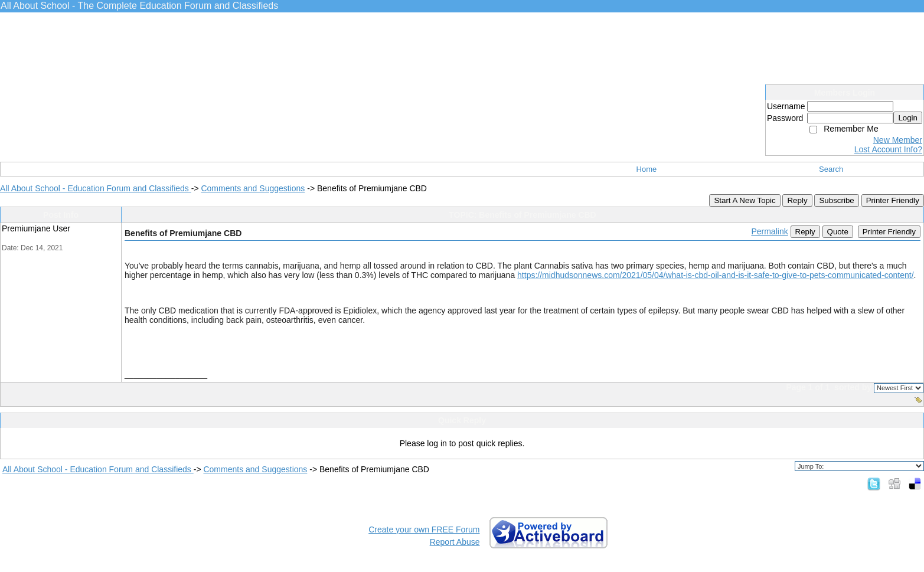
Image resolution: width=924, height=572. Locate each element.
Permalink (769, 231)
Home (647, 169)
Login (908, 118)
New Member (898, 140)
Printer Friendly (893, 200)
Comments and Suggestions (253, 188)
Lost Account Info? (888, 149)
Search (831, 169)
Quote (838, 232)
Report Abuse (455, 542)
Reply (797, 200)
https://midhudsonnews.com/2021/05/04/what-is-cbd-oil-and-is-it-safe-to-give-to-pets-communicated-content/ (716, 275)
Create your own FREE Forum (424, 529)
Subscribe (836, 200)
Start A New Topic (745, 200)
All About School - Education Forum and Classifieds (96, 188)
